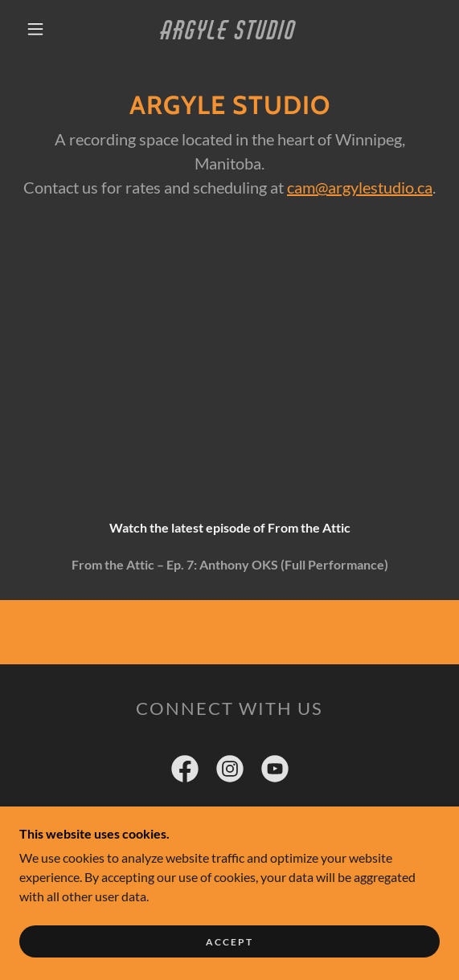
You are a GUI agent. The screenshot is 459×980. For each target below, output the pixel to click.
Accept (229, 942)
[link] (229, 29)
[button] (40, 29)
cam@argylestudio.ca (360, 187)
